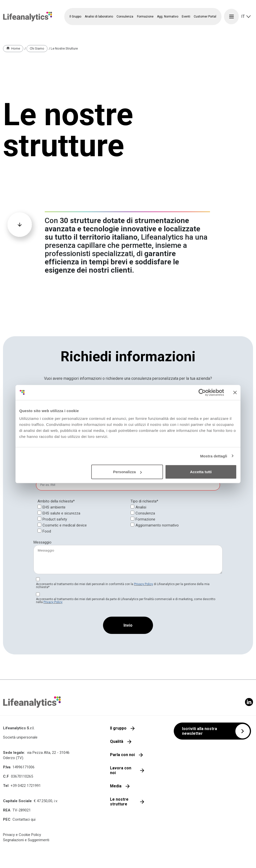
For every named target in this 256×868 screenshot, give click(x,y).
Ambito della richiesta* (56, 501)
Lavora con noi (121, 770)
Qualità (117, 741)
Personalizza (127, 472)
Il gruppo (118, 728)
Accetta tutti (201, 472)
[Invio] (128, 625)
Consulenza (145, 513)
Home (16, 48)
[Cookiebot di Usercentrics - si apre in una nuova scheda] (202, 392)
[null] (144, 501)
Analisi (141, 507)
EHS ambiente (54, 507)
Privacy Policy (143, 584)
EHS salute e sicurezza (61, 513)
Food (47, 531)
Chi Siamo (37, 48)
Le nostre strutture (119, 802)
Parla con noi (122, 755)
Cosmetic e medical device (65, 525)
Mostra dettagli (213, 456)
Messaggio (42, 542)
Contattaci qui (24, 819)
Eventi (186, 17)
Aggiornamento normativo (157, 525)
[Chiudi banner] (235, 392)
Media (116, 786)
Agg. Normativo (168, 17)
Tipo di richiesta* (144, 501)
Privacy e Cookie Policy (22, 835)
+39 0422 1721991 (26, 786)
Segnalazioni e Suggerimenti (26, 840)
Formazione (145, 519)
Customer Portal (205, 17)
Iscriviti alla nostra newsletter (199, 731)
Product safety (55, 519)
